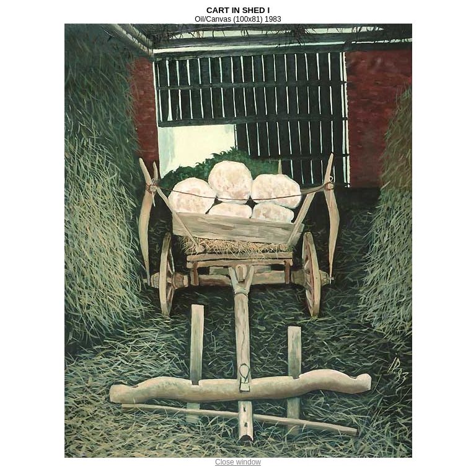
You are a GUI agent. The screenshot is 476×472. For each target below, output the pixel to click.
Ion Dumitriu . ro (238, 468)
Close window (238, 458)
